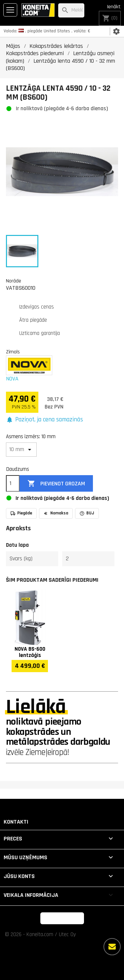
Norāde (14, 281)
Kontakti (16, 822)
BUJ (87, 513)
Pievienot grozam (56, 484)
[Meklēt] (71, 10)
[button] (44, 420)
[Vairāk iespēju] (112, 947)
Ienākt (114, 7)
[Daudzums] (13, 483)
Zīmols (13, 352)
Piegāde (21, 513)
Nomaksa (56, 513)
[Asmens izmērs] (21, 450)
